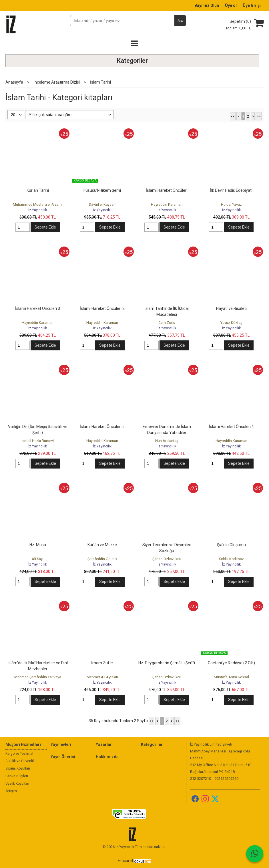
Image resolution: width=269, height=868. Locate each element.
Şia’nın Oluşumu (231, 545)
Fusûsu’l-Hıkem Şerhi (102, 190)
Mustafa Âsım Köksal (231, 677)
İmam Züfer (102, 663)
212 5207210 (201, 779)
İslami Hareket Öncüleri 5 (102, 427)
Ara (180, 21)
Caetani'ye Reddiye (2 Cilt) (231, 663)
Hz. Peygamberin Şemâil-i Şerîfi (167, 663)
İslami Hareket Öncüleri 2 (102, 308)
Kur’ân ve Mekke (102, 545)
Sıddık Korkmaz (231, 559)
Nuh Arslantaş (167, 441)
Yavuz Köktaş (231, 323)
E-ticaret (125, 861)
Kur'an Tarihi (38, 190)
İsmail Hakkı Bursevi (38, 441)
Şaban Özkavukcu (167, 559)
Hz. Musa (38, 545)
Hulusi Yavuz (231, 204)
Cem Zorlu (167, 323)
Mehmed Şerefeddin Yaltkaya (38, 677)
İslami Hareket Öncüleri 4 (231, 427)
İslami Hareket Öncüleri (167, 190)
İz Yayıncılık (38, 210)
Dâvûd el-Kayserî (102, 204)
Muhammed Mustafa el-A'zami (38, 204)
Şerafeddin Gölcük (102, 559)
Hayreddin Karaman (167, 204)
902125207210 (226, 779)
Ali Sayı (38, 559)
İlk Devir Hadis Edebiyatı (231, 190)
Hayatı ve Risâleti (231, 308)
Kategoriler (132, 61)
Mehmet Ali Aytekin (102, 677)
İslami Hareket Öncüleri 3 (38, 308)
